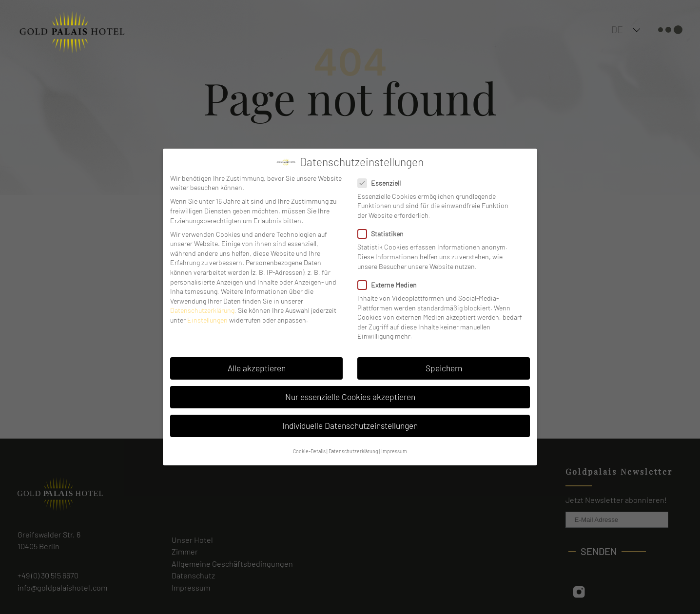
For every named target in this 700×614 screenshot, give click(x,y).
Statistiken (384, 234)
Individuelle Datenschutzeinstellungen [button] (350, 425)
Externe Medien (390, 285)
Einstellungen (207, 320)
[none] (638, 29)
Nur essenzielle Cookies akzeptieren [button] (350, 397)
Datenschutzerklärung (202, 310)
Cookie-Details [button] (309, 451)
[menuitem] (638, 29)
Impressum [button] (394, 451)
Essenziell (382, 183)
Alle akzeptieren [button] (257, 368)
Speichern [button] (444, 368)
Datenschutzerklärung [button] (353, 451)
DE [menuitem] (617, 29)
